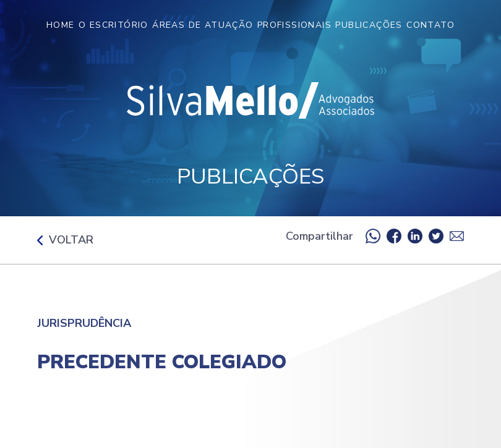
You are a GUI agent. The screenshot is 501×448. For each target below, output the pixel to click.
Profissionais (294, 25)
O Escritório (113, 25)
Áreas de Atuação (203, 25)
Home (61, 25)
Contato (430, 25)
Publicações (369, 25)
